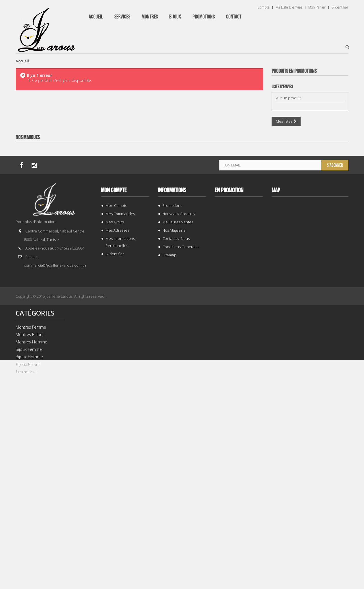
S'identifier (340, 7)
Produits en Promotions (294, 71)
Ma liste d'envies (289, 7)
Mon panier (317, 7)
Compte (263, 7)
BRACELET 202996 (310, 306)
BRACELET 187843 (310, 183)
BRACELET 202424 (310, 551)
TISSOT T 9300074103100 (310, 429)
